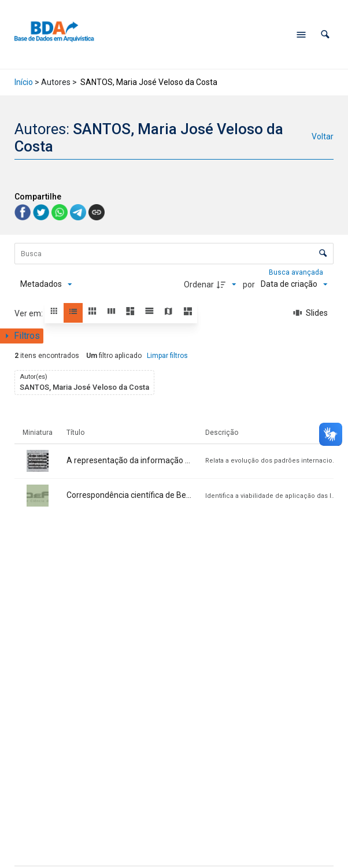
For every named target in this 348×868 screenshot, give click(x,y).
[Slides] (310, 313)
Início (24, 82)
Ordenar (199, 285)
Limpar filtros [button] (167, 356)
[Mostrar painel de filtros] (22, 336)
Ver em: (29, 313)
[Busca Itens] (174, 254)
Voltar (323, 136)
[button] (325, 34)
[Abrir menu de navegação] (301, 35)
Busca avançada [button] (297, 272)
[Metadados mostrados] (46, 285)
